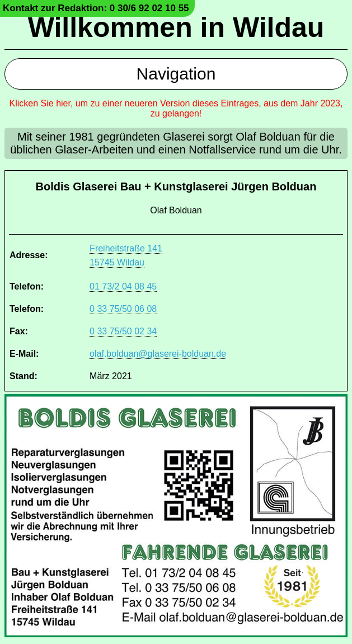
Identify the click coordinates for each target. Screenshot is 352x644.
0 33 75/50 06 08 (123, 309)
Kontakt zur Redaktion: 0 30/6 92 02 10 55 (96, 8)
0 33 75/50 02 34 (123, 331)
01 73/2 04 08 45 (123, 286)
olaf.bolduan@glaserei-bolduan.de (158, 354)
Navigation (176, 74)
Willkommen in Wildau (176, 27)
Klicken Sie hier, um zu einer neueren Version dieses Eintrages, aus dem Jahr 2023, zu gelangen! (176, 108)
